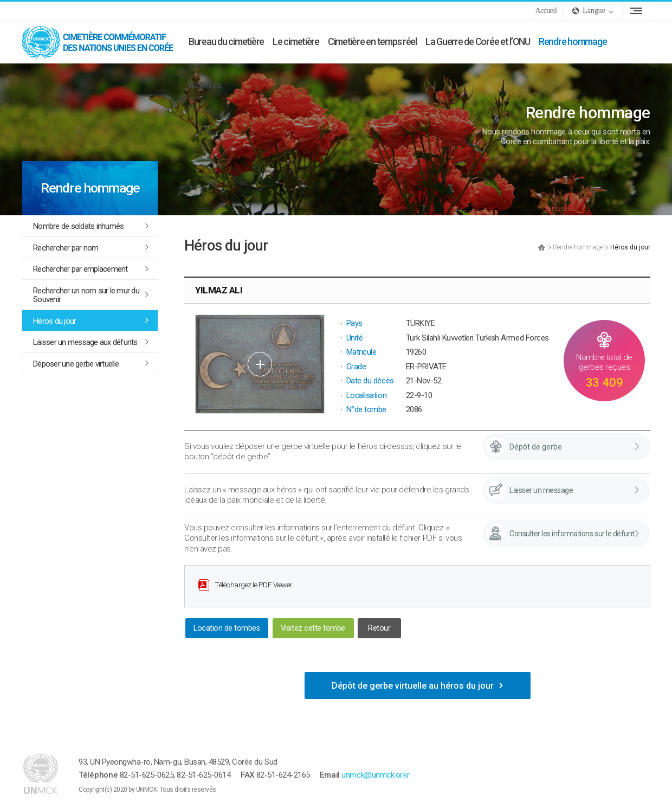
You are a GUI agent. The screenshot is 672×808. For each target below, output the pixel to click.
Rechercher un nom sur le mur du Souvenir (86, 295)
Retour (379, 628)
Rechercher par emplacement (80, 269)
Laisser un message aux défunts (85, 342)
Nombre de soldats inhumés (78, 226)
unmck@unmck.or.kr (375, 775)
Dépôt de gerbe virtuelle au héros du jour (413, 686)
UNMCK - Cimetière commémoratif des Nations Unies (103, 42)
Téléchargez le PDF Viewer (253, 585)
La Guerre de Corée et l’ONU (478, 41)
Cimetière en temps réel (372, 41)
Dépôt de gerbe (536, 447)
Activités (205, 85)
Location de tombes (227, 628)
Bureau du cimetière (226, 41)
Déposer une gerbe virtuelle (76, 364)
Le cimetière (296, 41)
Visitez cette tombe (313, 628)
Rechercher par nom (66, 248)
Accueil (546, 11)
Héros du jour (54, 321)
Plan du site (636, 11)
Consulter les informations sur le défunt (572, 534)
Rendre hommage (573, 41)
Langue (594, 11)
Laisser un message (541, 490)
